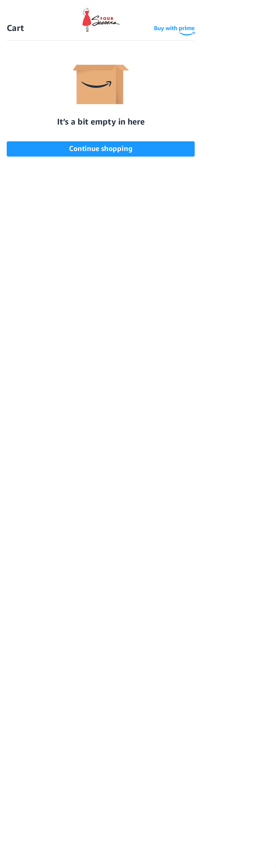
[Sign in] (248, 21)
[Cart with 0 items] (263, 21)
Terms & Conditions (124, 820)
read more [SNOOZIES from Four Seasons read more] (36, 407)
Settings (23, 855)
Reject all (66, 855)
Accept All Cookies (127, 855)
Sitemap (167, 820)
